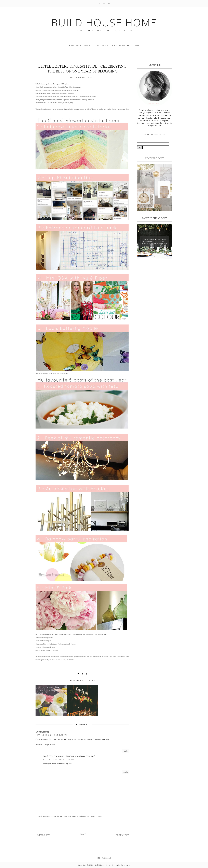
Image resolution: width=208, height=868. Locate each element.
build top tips (118, 46)
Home (71, 46)
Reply (125, 751)
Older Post (122, 835)
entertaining (133, 46)
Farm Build (89, 46)
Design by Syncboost (121, 865)
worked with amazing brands (46, 647)
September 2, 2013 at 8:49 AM (51, 735)
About (79, 46)
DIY (98, 46)
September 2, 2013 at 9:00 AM (58, 759)
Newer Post (43, 835)
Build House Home (103, 865)
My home (106, 46)
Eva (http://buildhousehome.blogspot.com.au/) (69, 756)
